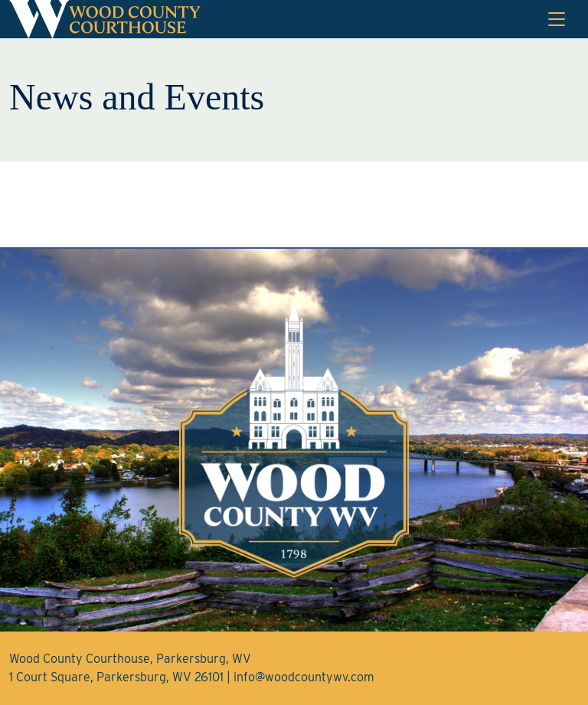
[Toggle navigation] (557, 19)
